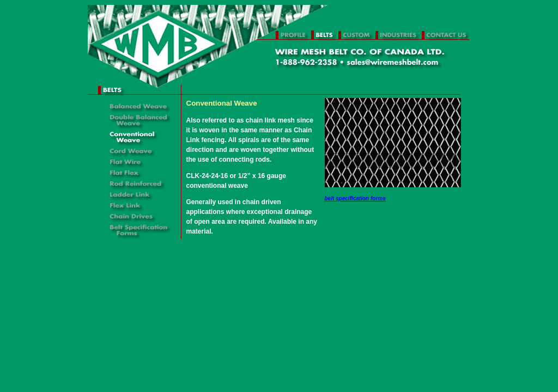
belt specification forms (355, 198)
